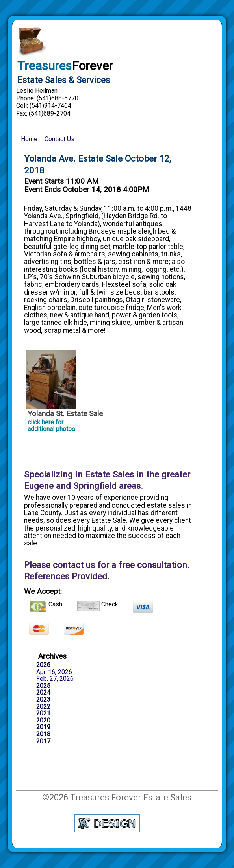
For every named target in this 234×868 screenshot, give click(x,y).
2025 (43, 686)
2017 (43, 741)
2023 (43, 700)
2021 (43, 713)
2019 (43, 727)
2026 (43, 665)
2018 (43, 734)
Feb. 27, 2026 (55, 679)
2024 (43, 693)
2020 (43, 721)
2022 (43, 707)
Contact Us (59, 139)
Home (29, 139)
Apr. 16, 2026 (54, 672)
